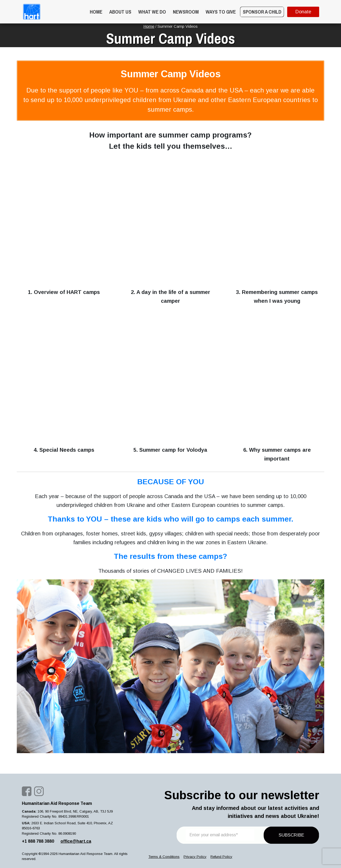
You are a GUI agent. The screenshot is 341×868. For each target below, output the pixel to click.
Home (96, 12)
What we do (152, 12)
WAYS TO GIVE (221, 12)
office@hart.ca (76, 841)
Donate (303, 12)
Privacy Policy (195, 857)
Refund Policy (221, 857)
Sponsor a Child (262, 12)
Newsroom (186, 12)
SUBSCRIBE (291, 835)
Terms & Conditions (164, 857)
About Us (120, 12)
